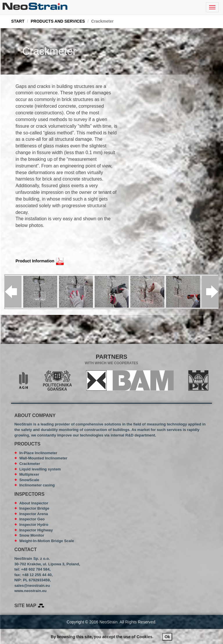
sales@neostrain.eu (32, 586)
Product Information (35, 261)
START (18, 21)
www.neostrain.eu (30, 591)
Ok (167, 637)
